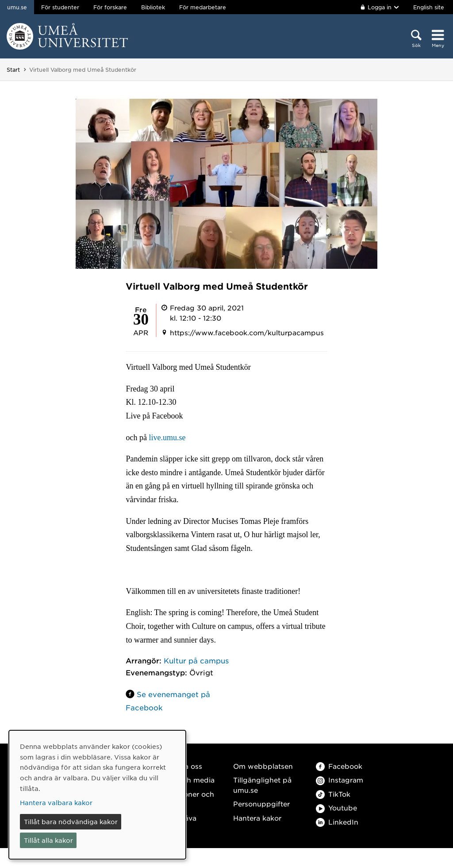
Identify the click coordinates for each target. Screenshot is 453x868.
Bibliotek (153, 7)
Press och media (186, 780)
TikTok (333, 794)
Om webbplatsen (263, 766)
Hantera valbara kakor (56, 802)
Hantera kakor (257, 818)
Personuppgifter (261, 804)
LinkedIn (337, 822)
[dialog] (97, 795)
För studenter (60, 7)
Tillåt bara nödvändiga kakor (71, 821)
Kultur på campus (196, 660)
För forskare (110, 7)
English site (429, 7)
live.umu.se (167, 438)
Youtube (336, 808)
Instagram (340, 780)
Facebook (339, 766)
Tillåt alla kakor (48, 840)
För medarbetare (203, 7)
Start (13, 70)
